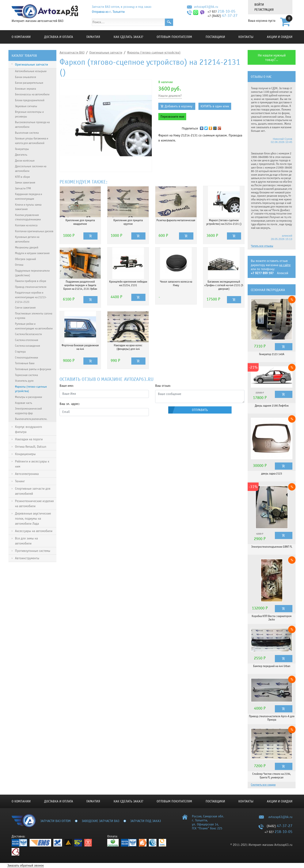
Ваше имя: (67, 386)
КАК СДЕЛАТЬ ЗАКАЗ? (128, 37)
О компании (21, 37)
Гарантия (93, 37)
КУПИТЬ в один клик (215, 106)
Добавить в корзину (178, 106)
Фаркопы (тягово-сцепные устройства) (154, 53)
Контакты (246, 37)
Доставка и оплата (59, 37)
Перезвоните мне (172, 117)
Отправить (200, 410)
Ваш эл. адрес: (70, 404)
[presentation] (92, 428)
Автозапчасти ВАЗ (72, 53)
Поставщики (215, 37)
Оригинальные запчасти (106, 53)
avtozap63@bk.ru (206, 7)
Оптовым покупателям (174, 37)
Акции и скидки (280, 37)
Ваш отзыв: (163, 386)
